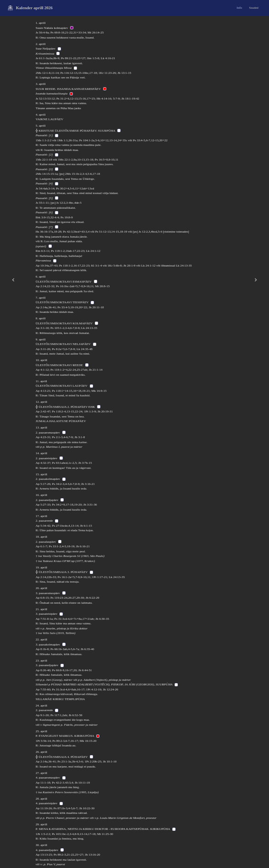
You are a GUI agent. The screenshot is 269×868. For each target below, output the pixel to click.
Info (240, 8)
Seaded (254, 8)
